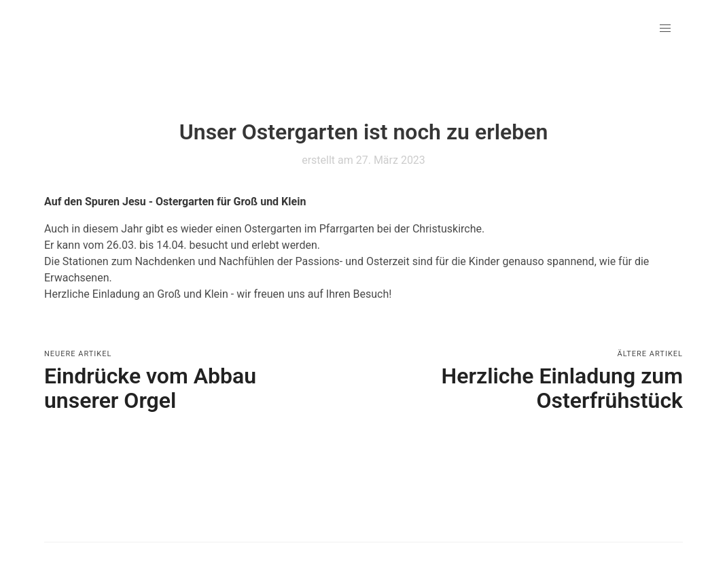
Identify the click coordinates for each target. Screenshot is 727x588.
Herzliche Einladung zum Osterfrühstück (562, 388)
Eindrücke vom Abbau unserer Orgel (150, 388)
